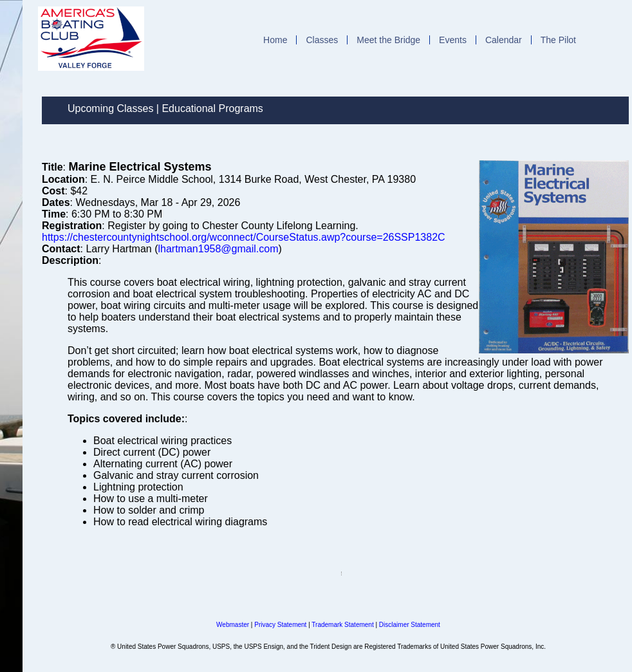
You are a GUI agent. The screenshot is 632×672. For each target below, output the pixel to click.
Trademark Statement (342, 625)
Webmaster (233, 625)
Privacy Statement (280, 625)
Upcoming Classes (110, 108)
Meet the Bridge (388, 40)
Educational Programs (212, 108)
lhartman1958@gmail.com (218, 249)
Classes (322, 40)
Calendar (504, 40)
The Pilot (558, 40)
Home (275, 40)
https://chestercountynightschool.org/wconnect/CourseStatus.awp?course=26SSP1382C (244, 237)
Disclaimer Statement (410, 625)
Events (453, 40)
